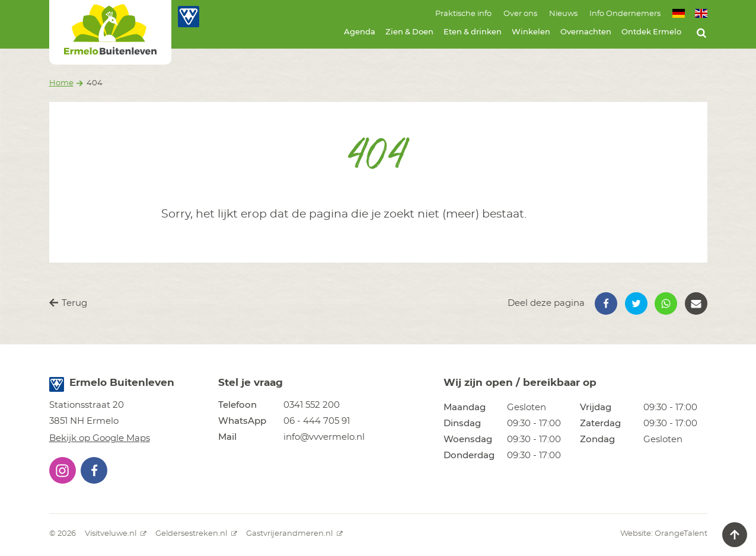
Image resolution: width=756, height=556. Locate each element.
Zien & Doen (409, 32)
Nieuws (563, 14)
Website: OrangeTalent (664, 534)
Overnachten (586, 32)
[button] (606, 303)
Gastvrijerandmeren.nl (294, 534)
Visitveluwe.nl (116, 534)
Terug (68, 303)
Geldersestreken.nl (196, 534)
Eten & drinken (473, 32)
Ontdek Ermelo (651, 32)
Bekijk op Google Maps (100, 438)
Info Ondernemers (625, 14)
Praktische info (463, 14)
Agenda (360, 32)
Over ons (520, 14)
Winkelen (531, 32)
